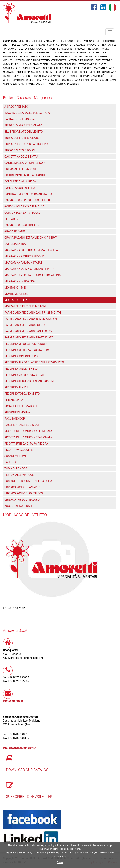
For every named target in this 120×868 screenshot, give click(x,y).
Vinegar (89, 41)
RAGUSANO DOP (15, 419)
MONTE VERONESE (16, 294)
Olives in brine (22, 76)
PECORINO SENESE (16, 387)
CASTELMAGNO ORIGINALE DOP (25, 163)
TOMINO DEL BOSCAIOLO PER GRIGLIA (28, 481)
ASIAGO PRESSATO (16, 107)
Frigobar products (87, 49)
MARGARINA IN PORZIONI (20, 281)
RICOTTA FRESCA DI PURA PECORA (26, 444)
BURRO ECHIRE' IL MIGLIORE (22, 138)
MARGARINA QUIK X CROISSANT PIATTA (29, 269)
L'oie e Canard (83, 68)
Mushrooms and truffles (70, 53)
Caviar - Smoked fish (35, 64)
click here (75, 849)
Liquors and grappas (47, 76)
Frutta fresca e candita (18, 53)
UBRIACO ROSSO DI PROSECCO (24, 493)
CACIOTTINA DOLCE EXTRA (21, 157)
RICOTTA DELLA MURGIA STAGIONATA (28, 437)
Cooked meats (11, 68)
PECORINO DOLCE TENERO (21, 369)
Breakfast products (86, 45)
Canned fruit (44, 53)
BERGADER (11, 219)
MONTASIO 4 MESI (16, 288)
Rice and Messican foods (35, 57)
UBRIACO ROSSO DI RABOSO (22, 500)
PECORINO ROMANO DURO (21, 356)
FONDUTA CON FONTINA (20, 188)
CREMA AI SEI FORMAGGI (20, 169)
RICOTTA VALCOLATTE (19, 450)
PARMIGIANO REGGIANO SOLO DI (25, 325)
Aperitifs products (61, 49)
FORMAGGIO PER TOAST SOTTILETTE (28, 200)
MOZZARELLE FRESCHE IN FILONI (25, 306)
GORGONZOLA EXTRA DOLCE (22, 213)
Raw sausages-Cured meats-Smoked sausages (79, 64)
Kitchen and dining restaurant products (41, 60)
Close (60, 862)
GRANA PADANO (15, 231)
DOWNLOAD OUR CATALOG (27, 770)
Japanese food (62, 57)
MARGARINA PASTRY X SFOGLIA (25, 256)
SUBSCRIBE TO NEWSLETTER (29, 797)
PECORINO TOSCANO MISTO (22, 394)
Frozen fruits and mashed (63, 84)
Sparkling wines (23, 80)
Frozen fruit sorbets (56, 72)
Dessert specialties (28, 72)
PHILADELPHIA (14, 400)
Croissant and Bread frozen (80, 80)
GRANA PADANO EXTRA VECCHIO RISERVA (31, 238)
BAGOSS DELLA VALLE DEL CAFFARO (27, 113)
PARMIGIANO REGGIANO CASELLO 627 (28, 331)
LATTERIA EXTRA (15, 244)
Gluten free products (32, 49)
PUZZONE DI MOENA (17, 412)
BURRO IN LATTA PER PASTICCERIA (26, 144)
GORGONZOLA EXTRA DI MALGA (24, 206)
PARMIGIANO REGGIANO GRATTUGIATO (29, 337)
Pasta (105, 49)
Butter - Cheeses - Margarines (40, 41)
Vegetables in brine (81, 60)
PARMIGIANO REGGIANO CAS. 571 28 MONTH (33, 313)
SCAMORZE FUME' (16, 456)
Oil (98, 41)
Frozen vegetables (48, 80)
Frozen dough (35, 84)
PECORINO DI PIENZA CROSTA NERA (27, 350)
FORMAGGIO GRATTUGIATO (22, 225)
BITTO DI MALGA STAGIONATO (23, 125)
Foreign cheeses (71, 41)
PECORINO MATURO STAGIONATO (25, 375)
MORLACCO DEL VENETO (20, 300)
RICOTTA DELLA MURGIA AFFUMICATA (28, 431)
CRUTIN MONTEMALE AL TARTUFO (26, 175)
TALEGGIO (11, 462)
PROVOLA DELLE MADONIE (21, 406)
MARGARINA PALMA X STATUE (23, 263)
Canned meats (32, 68)
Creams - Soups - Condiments (54, 45)
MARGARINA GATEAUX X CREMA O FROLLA (31, 250)
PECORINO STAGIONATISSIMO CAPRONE (30, 381)
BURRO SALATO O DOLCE (20, 150)
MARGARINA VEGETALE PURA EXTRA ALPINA (33, 275)
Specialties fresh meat (57, 68)
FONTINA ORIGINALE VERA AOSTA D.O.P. (29, 194)
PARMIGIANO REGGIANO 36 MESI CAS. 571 (31, 319)
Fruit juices (79, 72)
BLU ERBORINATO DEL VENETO (24, 132)
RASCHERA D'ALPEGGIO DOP (22, 425)
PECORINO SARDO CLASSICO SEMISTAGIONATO (34, 362)
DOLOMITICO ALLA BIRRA (20, 182)
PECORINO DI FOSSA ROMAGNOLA (26, 344)
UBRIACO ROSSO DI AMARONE (23, 487)
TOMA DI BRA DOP (16, 469)
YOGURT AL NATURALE (19, 506)
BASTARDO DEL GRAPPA (20, 119)
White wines (70, 76)
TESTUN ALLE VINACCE (19, 475)
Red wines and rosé (92, 76)
